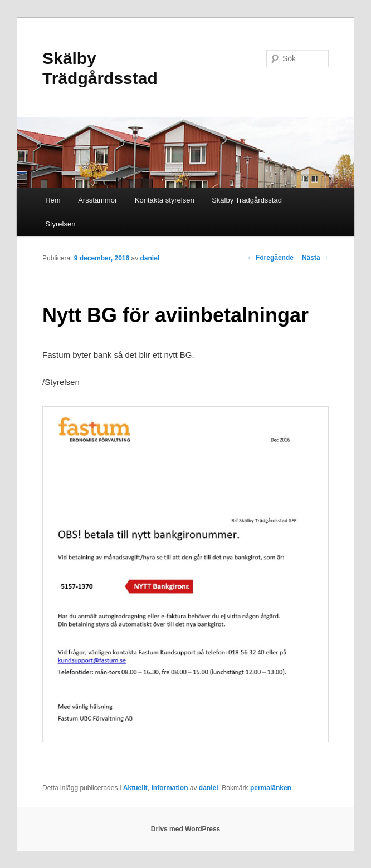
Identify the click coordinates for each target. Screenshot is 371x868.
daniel (150, 258)
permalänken (271, 788)
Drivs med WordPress (186, 829)
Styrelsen (60, 224)
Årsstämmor (97, 200)
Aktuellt (135, 788)
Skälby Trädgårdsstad (247, 200)
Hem (53, 200)
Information (170, 788)
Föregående (270, 258)
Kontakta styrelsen (165, 200)
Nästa (315, 258)
